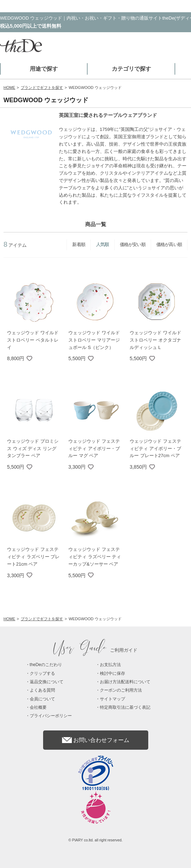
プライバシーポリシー (51, 716)
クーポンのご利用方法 (121, 690)
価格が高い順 (169, 244)
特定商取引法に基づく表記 (125, 707)
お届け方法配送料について (125, 682)
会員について (42, 699)
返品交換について (47, 682)
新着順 (79, 244)
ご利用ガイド (96, 650)
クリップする (42, 673)
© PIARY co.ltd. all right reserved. (95, 840)
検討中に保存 (112, 673)
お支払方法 (110, 665)
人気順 (103, 244)
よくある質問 (42, 690)
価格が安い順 (133, 244)
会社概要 (38, 707)
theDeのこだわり (46, 665)
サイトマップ (112, 699)
